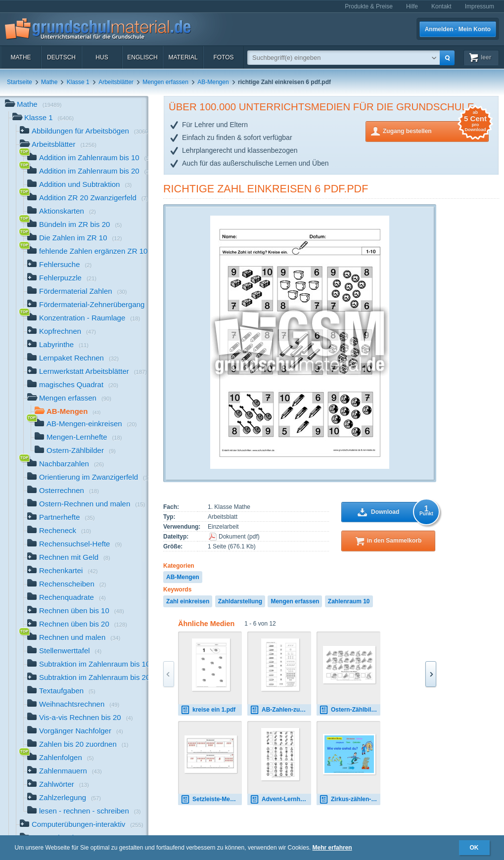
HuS (102, 57)
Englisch (142, 57)
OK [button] (474, 848)
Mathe (21, 57)
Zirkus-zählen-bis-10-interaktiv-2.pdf (350, 799)
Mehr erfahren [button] (332, 848)
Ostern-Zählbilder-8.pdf (350, 710)
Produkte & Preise (369, 6)
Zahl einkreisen (188, 601)
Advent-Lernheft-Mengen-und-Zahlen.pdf (280, 799)
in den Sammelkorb (394, 541)
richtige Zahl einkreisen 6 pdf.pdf (266, 189)
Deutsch (61, 57)
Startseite (20, 82)
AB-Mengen (213, 82)
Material (183, 57)
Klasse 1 (78, 82)
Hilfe (412, 6)
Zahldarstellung (240, 601)
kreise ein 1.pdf (208, 710)
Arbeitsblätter (116, 82)
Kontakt (441, 6)
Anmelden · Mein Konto (458, 29)
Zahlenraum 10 (349, 601)
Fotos (223, 57)
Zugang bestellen (436, 130)
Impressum (480, 6)
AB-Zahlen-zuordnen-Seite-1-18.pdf (280, 710)
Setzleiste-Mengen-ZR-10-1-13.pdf (211, 799)
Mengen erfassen (165, 82)
